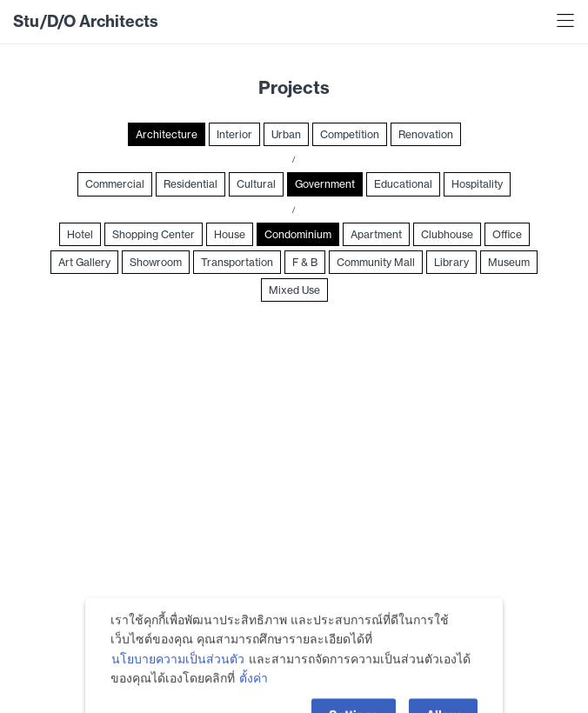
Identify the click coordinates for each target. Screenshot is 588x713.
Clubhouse (447, 234)
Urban (286, 134)
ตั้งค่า (254, 696)
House (230, 234)
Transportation (237, 262)
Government (325, 184)
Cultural (256, 184)
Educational (403, 184)
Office (507, 234)
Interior (234, 134)
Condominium (298, 234)
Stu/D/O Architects (86, 21)
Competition (350, 134)
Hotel (80, 234)
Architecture (167, 134)
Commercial (115, 184)
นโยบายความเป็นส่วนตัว (178, 677)
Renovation (426, 134)
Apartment (376, 234)
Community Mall (376, 262)
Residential (190, 184)
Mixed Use (294, 290)
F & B (305, 262)
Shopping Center (154, 234)
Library (451, 262)
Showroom (156, 262)
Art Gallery (84, 262)
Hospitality (477, 184)
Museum (509, 262)
